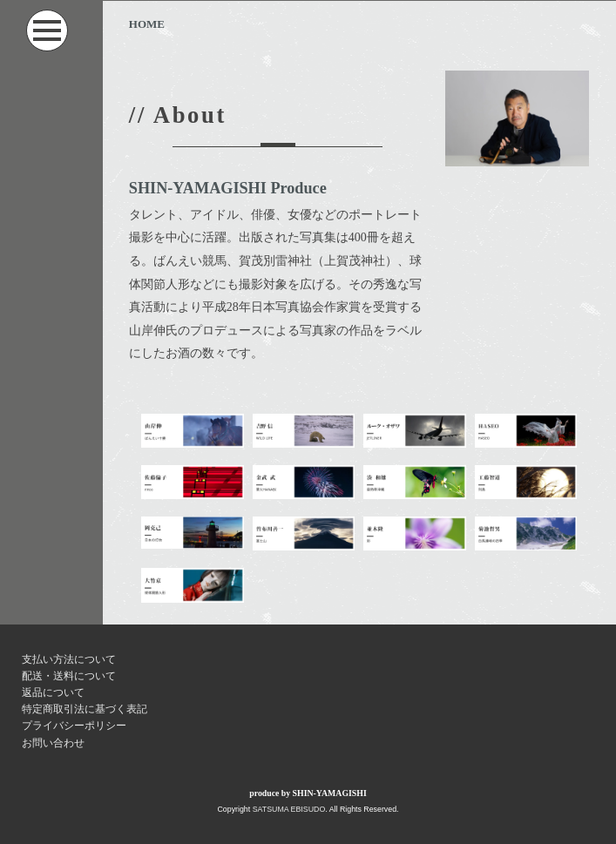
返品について (53, 692)
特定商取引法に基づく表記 (85, 709)
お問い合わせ (53, 743)
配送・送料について (69, 675)
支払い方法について (69, 659)
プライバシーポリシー (74, 725)
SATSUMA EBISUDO (289, 809)
